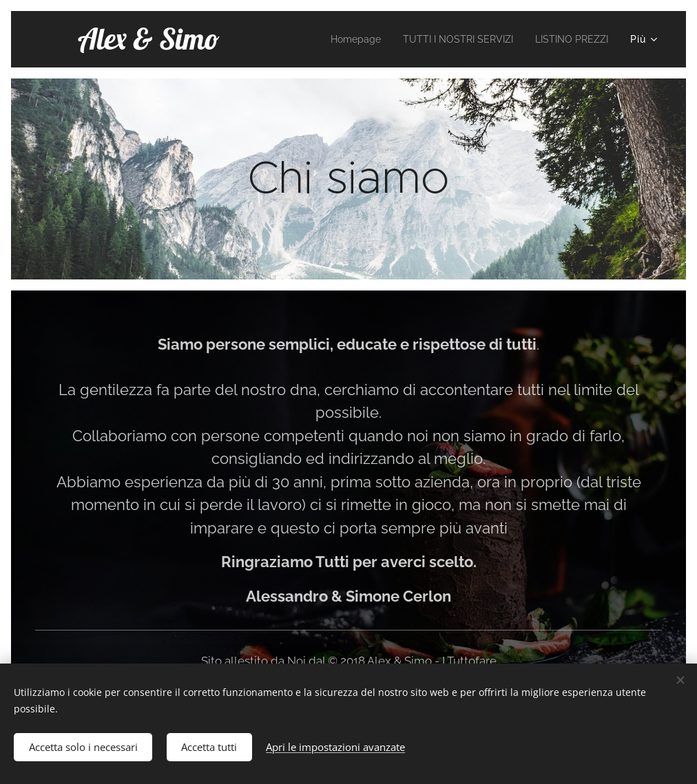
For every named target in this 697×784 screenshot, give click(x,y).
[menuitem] (334, 39)
